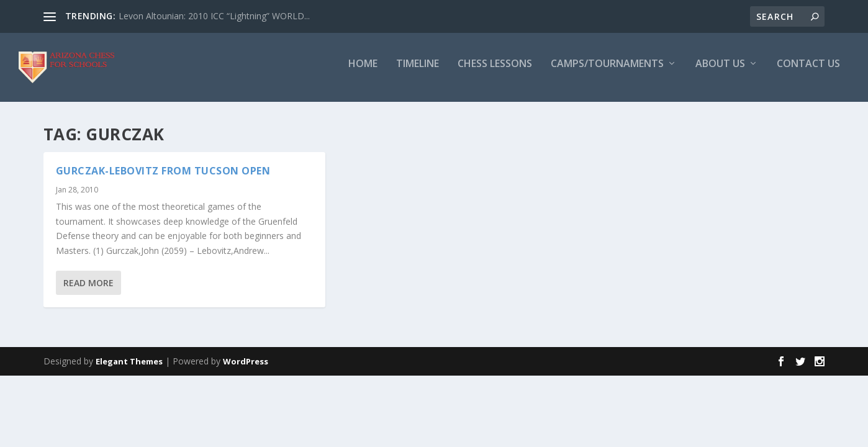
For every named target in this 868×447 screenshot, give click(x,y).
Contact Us (808, 72)
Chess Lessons (495, 72)
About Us (720, 72)
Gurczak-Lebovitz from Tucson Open (163, 179)
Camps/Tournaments (607, 72)
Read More (88, 291)
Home (363, 72)
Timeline (418, 72)
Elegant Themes (129, 370)
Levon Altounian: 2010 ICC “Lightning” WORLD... (214, 16)
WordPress (246, 370)
